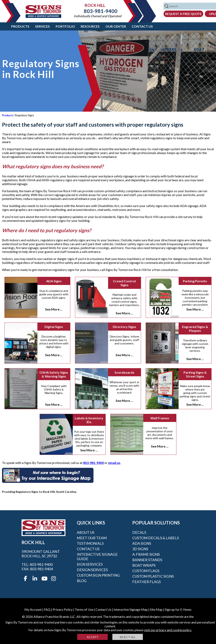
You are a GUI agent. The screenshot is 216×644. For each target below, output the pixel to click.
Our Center (116, 26)
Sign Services (90, 564)
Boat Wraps (144, 565)
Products (20, 26)
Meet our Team (92, 538)
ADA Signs (54, 281)
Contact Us (142, 26)
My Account (33, 609)
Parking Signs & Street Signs (195, 374)
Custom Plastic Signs (153, 576)
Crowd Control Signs (124, 283)
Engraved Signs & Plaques (195, 329)
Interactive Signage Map (131, 609)
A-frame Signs (146, 554)
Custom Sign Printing (98, 575)
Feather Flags (147, 582)
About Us (86, 532)
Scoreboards (124, 372)
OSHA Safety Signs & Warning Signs (54, 374)
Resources (90, 26)
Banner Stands (147, 560)
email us (114, 463)
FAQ (47, 609)
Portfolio (65, 26)
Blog (82, 581)
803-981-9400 (98, 11)
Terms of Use (84, 609)
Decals (139, 532)
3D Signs (140, 549)
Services (42, 26)
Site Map (156, 609)
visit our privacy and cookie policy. (168, 630)
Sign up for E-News (178, 609)
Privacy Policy (63, 609)
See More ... (54, 309)
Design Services (92, 570)
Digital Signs (54, 327)
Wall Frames (160, 418)
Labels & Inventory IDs (89, 420)
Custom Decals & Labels (156, 538)
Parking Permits (195, 281)
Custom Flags (146, 571)
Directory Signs (124, 327)
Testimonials (90, 543)
